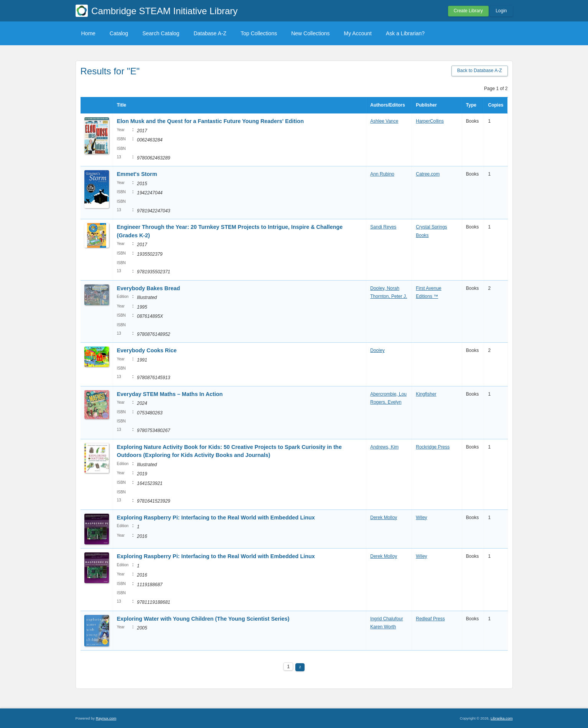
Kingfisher (426, 394)
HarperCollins (430, 121)
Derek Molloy (384, 518)
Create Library (468, 11)
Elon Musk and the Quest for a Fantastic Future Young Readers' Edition (210, 121)
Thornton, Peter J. (389, 296)
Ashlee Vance (384, 121)
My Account (358, 33)
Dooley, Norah (385, 288)
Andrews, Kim (384, 447)
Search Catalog (161, 33)
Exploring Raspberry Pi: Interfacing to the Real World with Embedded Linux (216, 518)
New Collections (310, 33)
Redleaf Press (430, 619)
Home (88, 33)
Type (471, 105)
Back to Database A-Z (480, 71)
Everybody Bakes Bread (149, 288)
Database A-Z (210, 33)
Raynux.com (106, 718)
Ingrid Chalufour (386, 619)
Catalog (119, 33)
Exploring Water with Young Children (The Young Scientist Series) (203, 619)
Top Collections (259, 33)
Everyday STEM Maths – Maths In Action (170, 394)
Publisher (426, 105)
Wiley (421, 518)
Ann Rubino (382, 174)
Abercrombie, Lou (388, 394)
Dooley (377, 350)
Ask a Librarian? (405, 33)
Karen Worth (383, 627)
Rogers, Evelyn (386, 402)
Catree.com (428, 174)
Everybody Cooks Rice (148, 350)
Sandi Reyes (383, 227)
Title (122, 105)
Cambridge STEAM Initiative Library (164, 11)
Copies (496, 105)
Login (501, 11)
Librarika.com (502, 718)
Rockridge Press (433, 447)
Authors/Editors (388, 105)
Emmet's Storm (137, 174)
